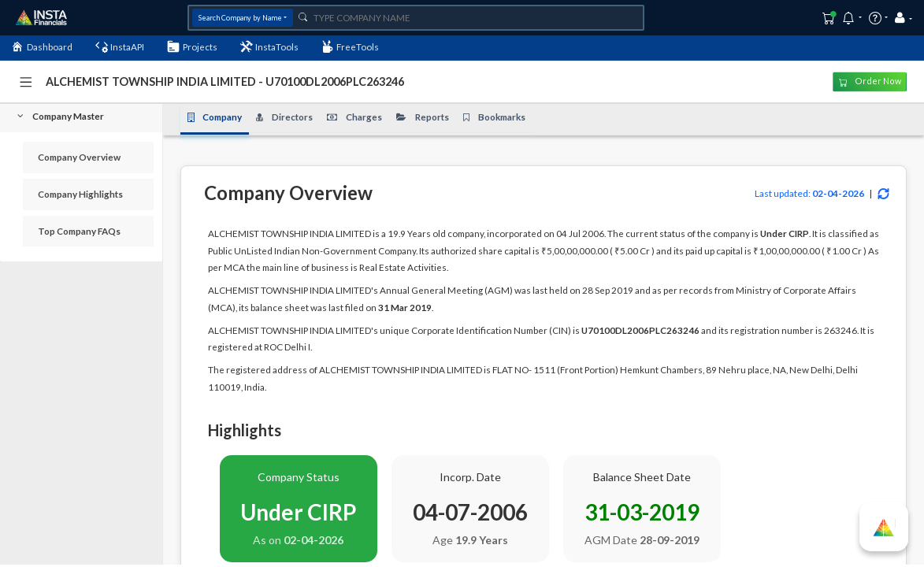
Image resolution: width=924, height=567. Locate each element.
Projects (192, 46)
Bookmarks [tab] (494, 117)
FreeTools (351, 46)
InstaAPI (120, 46)
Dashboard (42, 46)
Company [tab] (215, 117)
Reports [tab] (423, 117)
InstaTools (270, 46)
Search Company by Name (240, 18)
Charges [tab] (354, 117)
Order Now (870, 82)
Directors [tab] (284, 117)
